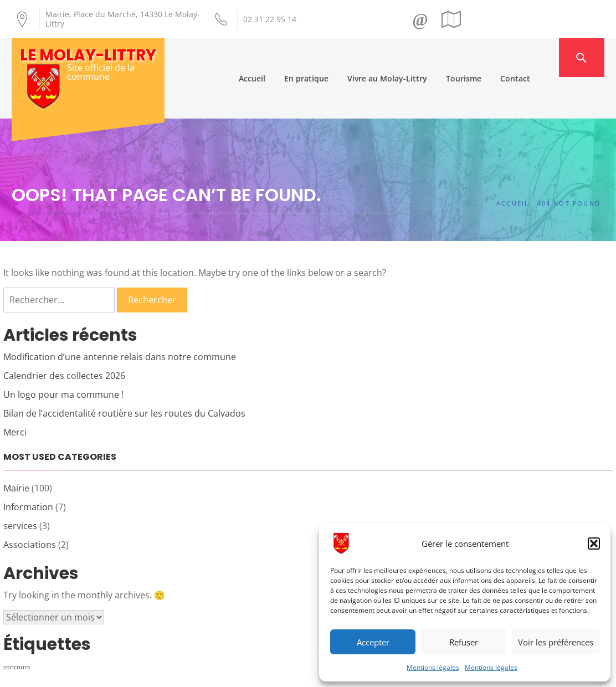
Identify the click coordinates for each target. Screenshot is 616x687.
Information (28, 466)
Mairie (16, 447)
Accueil (273, 57)
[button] (594, 544)
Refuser (464, 642)
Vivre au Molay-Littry (408, 57)
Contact (536, 57)
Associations (30, 504)
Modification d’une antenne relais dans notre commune (120, 316)
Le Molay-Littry (88, 55)
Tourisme (484, 57)
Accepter (373, 642)
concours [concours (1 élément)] (17, 626)
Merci (15, 391)
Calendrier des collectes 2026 (64, 335)
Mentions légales (433, 667)
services (20, 485)
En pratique (327, 57)
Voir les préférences (556, 642)
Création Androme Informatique (206, 672)
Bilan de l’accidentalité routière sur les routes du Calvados (124, 372)
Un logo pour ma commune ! (63, 353)
